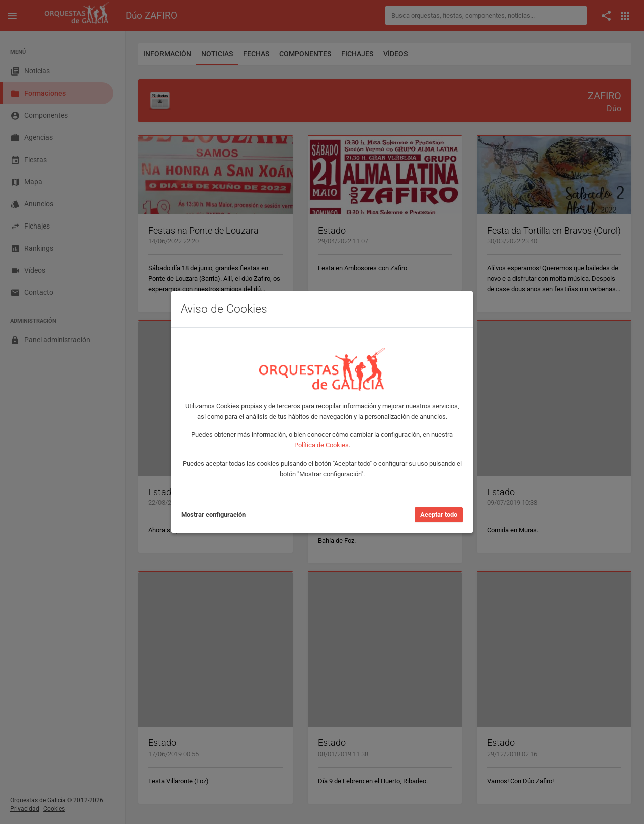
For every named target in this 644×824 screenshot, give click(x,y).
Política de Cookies (321, 445)
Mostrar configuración (213, 515)
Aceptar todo (439, 515)
